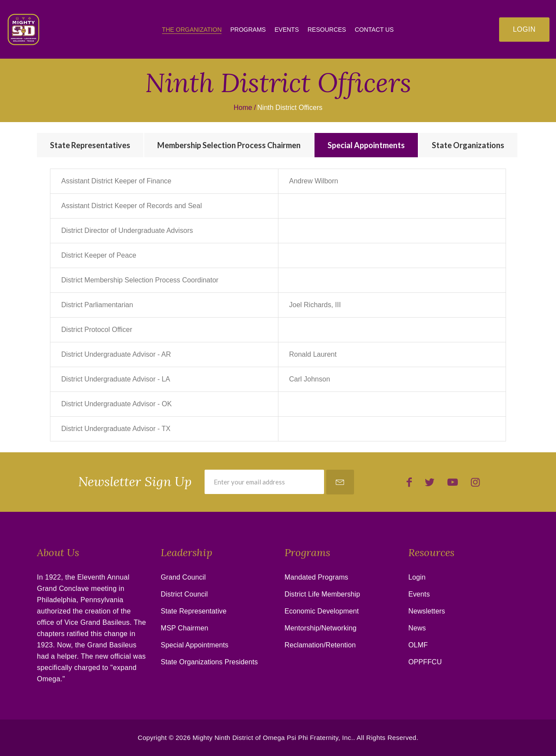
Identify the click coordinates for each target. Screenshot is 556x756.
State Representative (194, 611)
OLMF (418, 645)
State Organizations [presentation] (468, 145)
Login (524, 29)
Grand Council (183, 577)
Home (243, 108)
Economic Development (322, 611)
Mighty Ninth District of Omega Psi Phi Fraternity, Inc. (273, 738)
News (417, 628)
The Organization (192, 30)
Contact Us (374, 30)
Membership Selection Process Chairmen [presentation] (229, 145)
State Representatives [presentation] (90, 145)
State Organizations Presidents (209, 662)
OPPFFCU (425, 662)
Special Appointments (195, 645)
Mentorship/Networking (321, 628)
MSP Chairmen (184, 628)
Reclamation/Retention (320, 645)
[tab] (90, 145)
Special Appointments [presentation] (366, 145)
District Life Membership (322, 594)
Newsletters (427, 611)
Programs (248, 30)
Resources (327, 30)
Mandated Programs (316, 577)
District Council (184, 594)
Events (287, 30)
